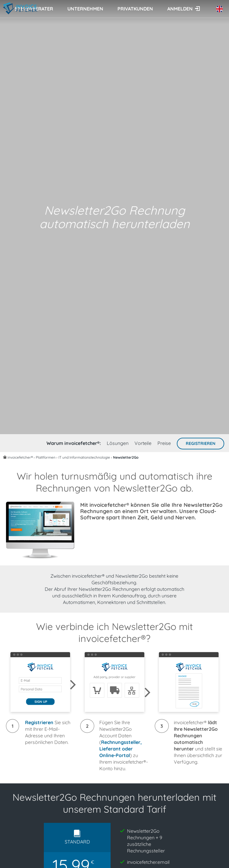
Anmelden (180, 9)
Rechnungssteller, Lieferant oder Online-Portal (120, 749)
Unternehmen (85, 9)
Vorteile (143, 443)
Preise (164, 443)
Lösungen (118, 443)
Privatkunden (135, 9)
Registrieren (201, 443)
